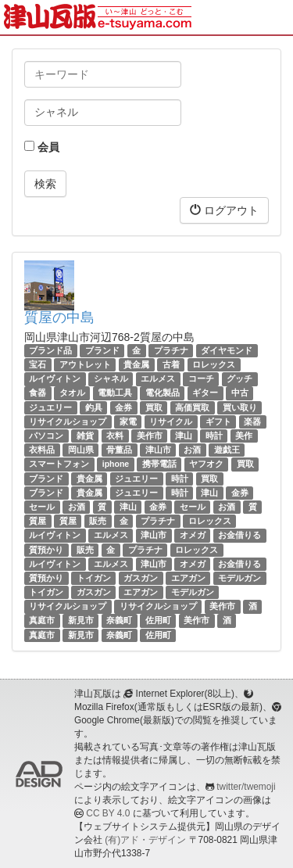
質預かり (46, 550)
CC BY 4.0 (108, 813)
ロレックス (214, 364)
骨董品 (119, 450)
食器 (38, 393)
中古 (240, 393)
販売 (98, 521)
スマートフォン (59, 464)
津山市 (158, 450)
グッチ (239, 378)
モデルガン (239, 578)
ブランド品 (50, 350)
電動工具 (115, 393)
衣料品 (42, 450)
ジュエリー (50, 407)
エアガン (188, 578)
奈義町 (119, 621)
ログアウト (224, 210)
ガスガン (141, 578)
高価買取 (192, 407)
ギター (205, 393)
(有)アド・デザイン (145, 840)
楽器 (252, 421)
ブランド (102, 350)
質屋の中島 (59, 317)
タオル (72, 393)
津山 (184, 436)
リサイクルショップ (68, 421)
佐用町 (158, 621)
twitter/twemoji (246, 787)
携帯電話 (159, 464)
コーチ (201, 378)
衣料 (115, 436)
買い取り (240, 407)
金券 (123, 407)
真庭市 (42, 621)
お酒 (192, 450)
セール (42, 507)
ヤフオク (206, 464)
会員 (42, 147)
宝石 (38, 364)
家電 (128, 421)
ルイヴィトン (55, 378)
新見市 (81, 621)
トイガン (94, 578)
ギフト (218, 421)
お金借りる (239, 535)
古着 (171, 364)
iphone (116, 464)
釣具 (94, 407)
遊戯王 (227, 450)
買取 (154, 407)
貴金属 (136, 364)
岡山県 (81, 450)
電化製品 (163, 393)
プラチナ (171, 350)
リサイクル (171, 421)
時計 (214, 436)
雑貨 (85, 436)
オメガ (193, 535)
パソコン (46, 436)
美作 (244, 436)
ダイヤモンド (227, 350)
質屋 (38, 521)
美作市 (150, 436)
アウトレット (85, 364)
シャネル (111, 378)
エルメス (158, 378)
